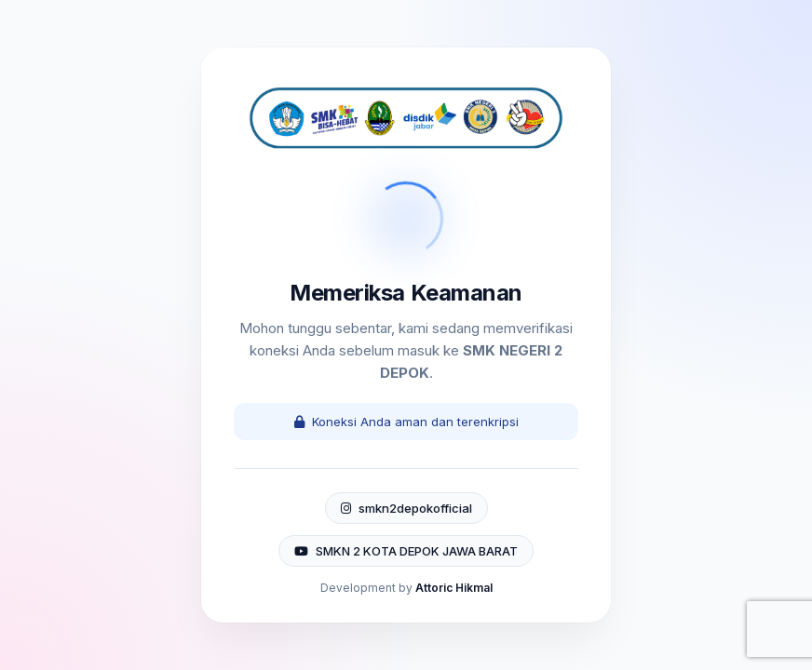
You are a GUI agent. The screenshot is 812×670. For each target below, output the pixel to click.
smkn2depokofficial (406, 508)
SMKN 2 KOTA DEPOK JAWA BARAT (406, 551)
